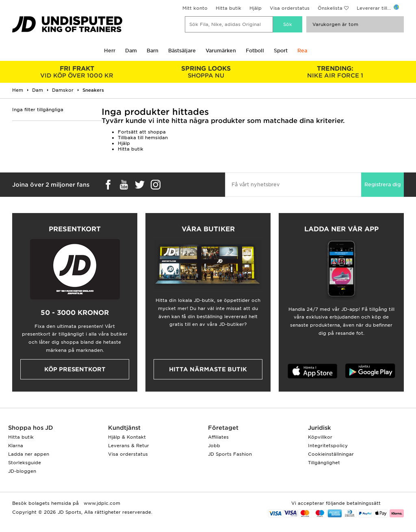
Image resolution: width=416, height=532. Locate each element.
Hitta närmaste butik (208, 369)
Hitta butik (229, 8)
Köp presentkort (75, 369)
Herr (110, 51)
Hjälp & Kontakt (127, 437)
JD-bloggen (22, 471)
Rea (302, 51)
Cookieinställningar (331, 454)
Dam (131, 51)
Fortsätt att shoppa (142, 132)
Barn (153, 51)
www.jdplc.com (101, 503)
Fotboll (255, 51)
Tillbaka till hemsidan (143, 138)
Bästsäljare (182, 51)
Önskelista (330, 8)
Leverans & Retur (129, 446)
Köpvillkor (320, 437)
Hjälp (256, 8)
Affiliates (218, 437)
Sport (281, 51)
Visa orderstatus (290, 8)
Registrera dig (382, 184)
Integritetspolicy (328, 446)
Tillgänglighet (324, 463)
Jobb (214, 446)
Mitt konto (195, 8)
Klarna (16, 446)
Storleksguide (25, 463)
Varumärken (221, 51)
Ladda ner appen (29, 454)
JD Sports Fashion (230, 454)
